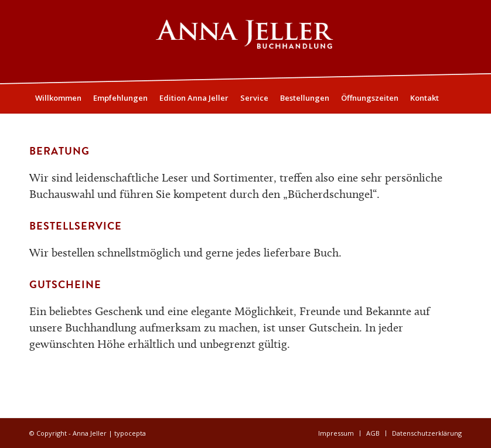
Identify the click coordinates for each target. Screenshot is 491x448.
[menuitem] (58, 98)
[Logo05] (246, 42)
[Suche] (455, 127)
